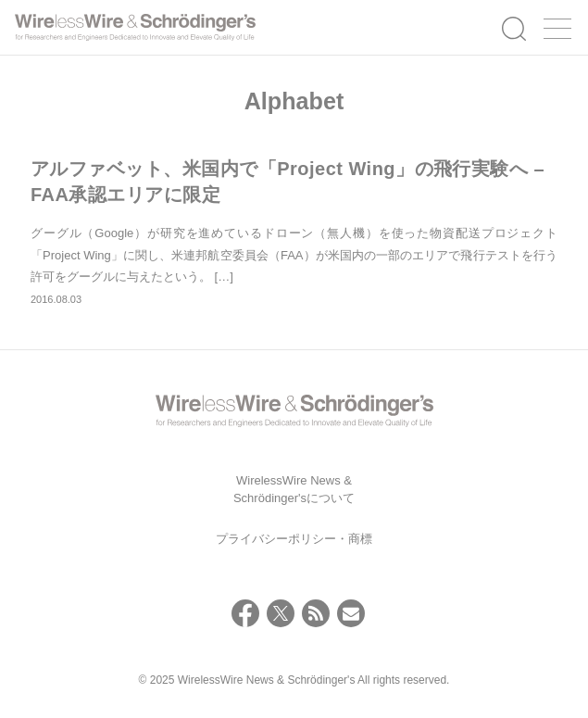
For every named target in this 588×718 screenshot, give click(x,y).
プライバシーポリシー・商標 (294, 539)
